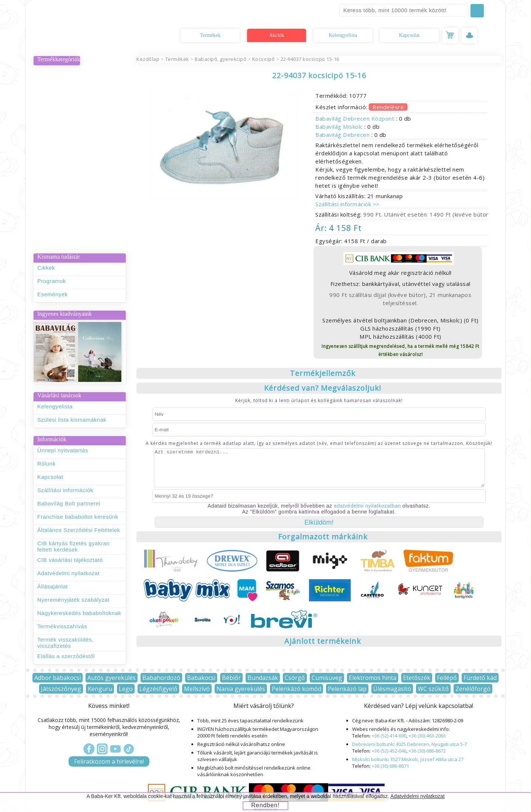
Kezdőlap (148, 59)
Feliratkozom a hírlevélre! (109, 761)
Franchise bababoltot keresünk (78, 517)
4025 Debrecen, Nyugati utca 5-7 (431, 744)
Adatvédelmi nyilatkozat (68, 573)
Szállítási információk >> (348, 204)
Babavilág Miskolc (340, 127)
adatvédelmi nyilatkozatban (367, 506)
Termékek (210, 35)
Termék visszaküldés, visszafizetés (65, 643)
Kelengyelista (343, 35)
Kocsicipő (264, 59)
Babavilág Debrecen (343, 135)
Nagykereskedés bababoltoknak (79, 613)
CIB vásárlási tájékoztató (70, 560)
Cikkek (46, 268)
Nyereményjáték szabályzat (73, 600)
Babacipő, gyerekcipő (221, 59)
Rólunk (46, 464)
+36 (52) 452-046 (389, 751)
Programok (52, 281)
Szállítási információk (65, 490)
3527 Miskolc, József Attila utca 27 (427, 759)
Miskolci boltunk (370, 759)
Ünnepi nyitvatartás (63, 450)
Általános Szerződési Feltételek (79, 530)
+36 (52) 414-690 (389, 736)
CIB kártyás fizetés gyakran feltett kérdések (73, 546)
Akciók (276, 35)
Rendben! (265, 805)
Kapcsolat (409, 35)
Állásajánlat (53, 586)
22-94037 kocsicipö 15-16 (310, 59)
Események (53, 294)
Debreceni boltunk (373, 744)
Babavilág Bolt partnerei (69, 503)
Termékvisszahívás (62, 626)
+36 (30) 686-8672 (427, 751)
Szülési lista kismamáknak (72, 420)
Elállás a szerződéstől (66, 656)
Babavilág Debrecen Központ (356, 118)
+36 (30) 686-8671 (390, 766)
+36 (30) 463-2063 (427, 736)
